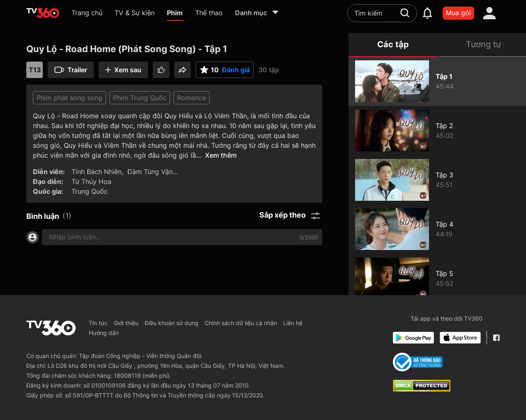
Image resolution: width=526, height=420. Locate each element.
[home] (43, 13)
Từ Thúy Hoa (91, 181)
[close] (505, 24)
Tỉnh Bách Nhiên (97, 172)
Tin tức (98, 323)
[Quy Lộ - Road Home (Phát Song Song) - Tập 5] (437, 278)
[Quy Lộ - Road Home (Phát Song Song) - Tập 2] (437, 131)
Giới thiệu (126, 323)
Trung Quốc (90, 191)
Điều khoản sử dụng (172, 323)
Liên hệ (293, 323)
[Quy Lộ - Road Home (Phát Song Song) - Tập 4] (437, 229)
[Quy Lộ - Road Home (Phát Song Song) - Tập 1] (437, 81)
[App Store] (460, 338)
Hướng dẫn (104, 333)
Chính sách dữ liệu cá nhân (241, 323)
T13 (35, 70)
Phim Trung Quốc (140, 98)
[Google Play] (413, 338)
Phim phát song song (69, 98)
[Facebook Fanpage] (496, 338)
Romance (191, 98)
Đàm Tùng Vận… (153, 172)
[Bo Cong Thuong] (418, 362)
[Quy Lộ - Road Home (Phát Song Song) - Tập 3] (437, 180)
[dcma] (422, 389)
